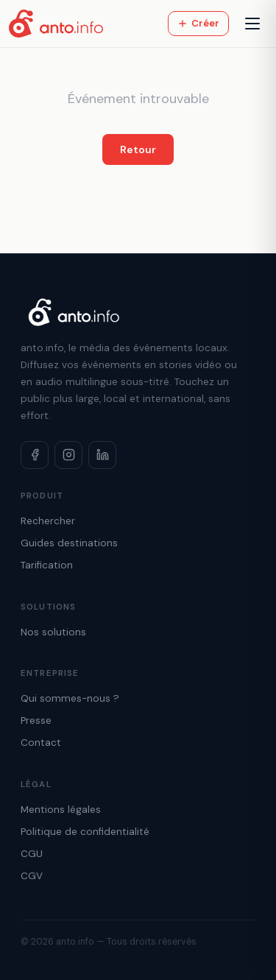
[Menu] (252, 24)
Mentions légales (61, 810)
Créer (198, 23)
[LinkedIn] (102, 455)
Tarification (47, 565)
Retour (138, 149)
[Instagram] (68, 455)
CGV (32, 876)
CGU (32, 854)
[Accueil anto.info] (56, 24)
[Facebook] (35, 455)
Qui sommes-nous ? (70, 698)
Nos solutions (53, 632)
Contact (41, 743)
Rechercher (48, 521)
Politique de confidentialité (85, 832)
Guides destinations (69, 543)
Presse (36, 720)
